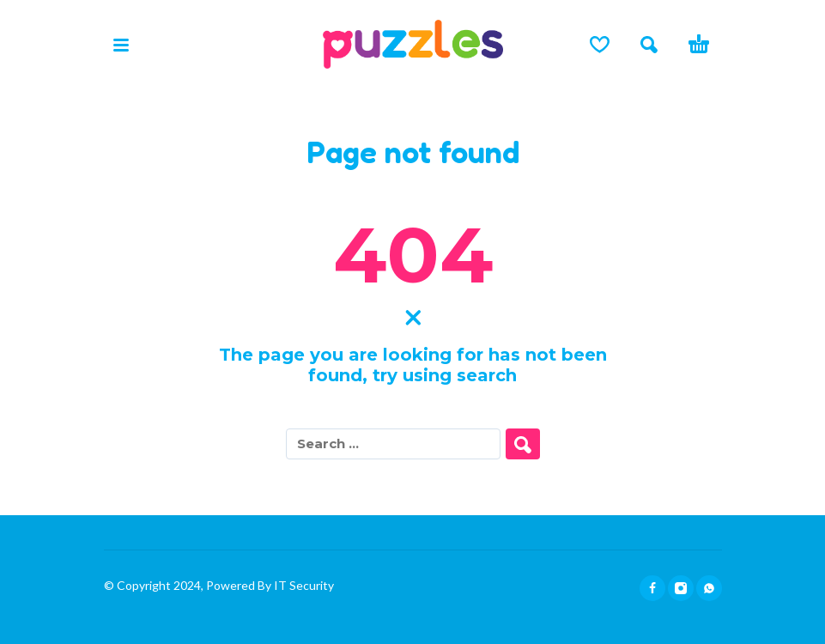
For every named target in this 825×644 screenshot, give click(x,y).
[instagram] (681, 588)
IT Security (303, 585)
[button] (121, 45)
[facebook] (652, 588)
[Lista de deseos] (600, 45)
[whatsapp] (709, 588)
